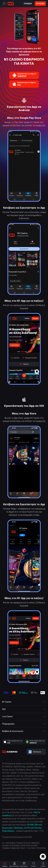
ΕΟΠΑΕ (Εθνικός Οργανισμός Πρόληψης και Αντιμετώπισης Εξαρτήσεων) (22, 828)
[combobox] (36, 752)
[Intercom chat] (43, 857)
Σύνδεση (28, 4)
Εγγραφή (40, 4)
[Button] (4, 4)
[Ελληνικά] (36, 752)
